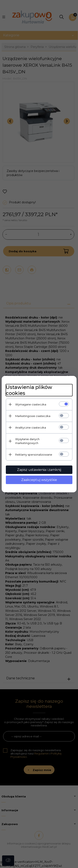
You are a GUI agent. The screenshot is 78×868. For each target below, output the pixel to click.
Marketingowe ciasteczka (33, 416)
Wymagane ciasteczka (31, 404)
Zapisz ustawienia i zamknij (39, 470)
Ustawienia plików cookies (29, 390)
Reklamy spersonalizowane (34, 455)
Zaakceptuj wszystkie (39, 480)
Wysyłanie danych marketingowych (27, 441)
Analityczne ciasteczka (31, 427)
